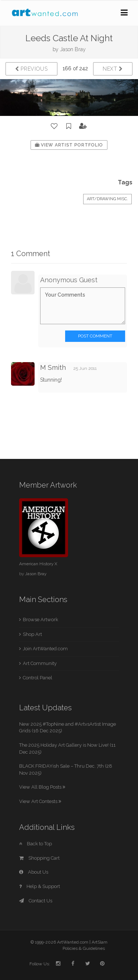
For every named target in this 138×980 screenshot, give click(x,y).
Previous (31, 69)
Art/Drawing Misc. (107, 199)
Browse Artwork (40, 620)
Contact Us (36, 901)
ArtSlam (100, 942)
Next (113, 69)
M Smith (53, 367)
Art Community (40, 663)
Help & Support (40, 886)
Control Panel (38, 678)
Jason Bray (73, 49)
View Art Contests (40, 801)
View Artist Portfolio (69, 145)
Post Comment (95, 336)
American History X (38, 564)
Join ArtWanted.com (45, 649)
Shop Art (32, 634)
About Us (34, 872)
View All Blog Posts (42, 787)
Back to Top (36, 844)
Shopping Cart (39, 858)
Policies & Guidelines (84, 948)
